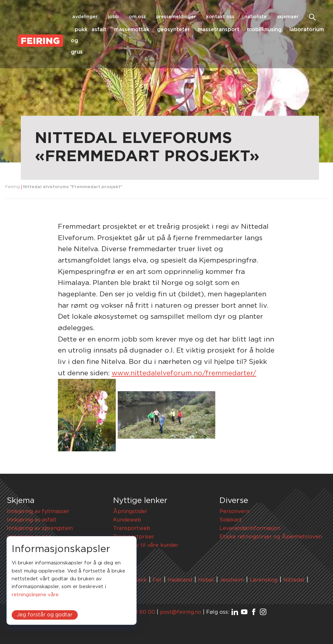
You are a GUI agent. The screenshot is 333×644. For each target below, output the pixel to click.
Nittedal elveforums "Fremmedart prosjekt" (73, 187)
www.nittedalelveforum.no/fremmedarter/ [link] (184, 373)
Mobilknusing (264, 30)
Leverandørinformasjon (250, 528)
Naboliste (256, 17)
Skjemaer (288, 17)
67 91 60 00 (140, 612)
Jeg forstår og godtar (45, 615)
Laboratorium (307, 30)
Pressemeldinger (176, 17)
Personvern (234, 511)
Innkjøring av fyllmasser (38, 511)
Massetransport (219, 30)
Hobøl (206, 580)
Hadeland (180, 580)
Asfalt (99, 30)
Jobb (113, 17)
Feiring (13, 187)
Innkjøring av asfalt (32, 520)
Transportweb (132, 528)
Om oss (137, 17)
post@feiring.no (181, 612)
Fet (157, 580)
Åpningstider (130, 511)
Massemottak (132, 30)
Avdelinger (85, 17)
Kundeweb (127, 520)
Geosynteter (173, 30)
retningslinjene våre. (36, 595)
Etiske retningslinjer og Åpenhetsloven (271, 537)
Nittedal (294, 580)
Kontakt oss (220, 17)
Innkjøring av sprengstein (40, 528)
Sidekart (231, 520)
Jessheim (232, 580)
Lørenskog (264, 580)
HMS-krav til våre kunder (146, 545)
